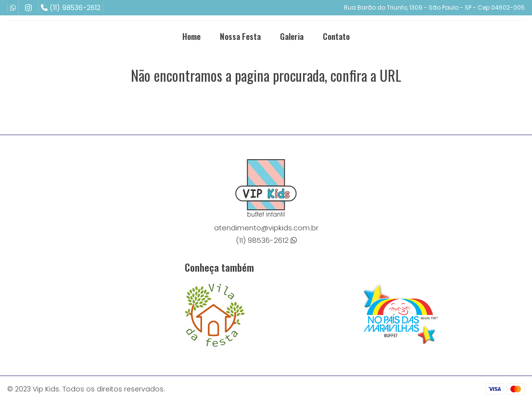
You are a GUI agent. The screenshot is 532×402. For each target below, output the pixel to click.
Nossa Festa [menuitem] (240, 36)
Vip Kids (46, 389)
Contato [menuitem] (336, 36)
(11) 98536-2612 (71, 8)
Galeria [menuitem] (292, 36)
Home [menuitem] (191, 36)
